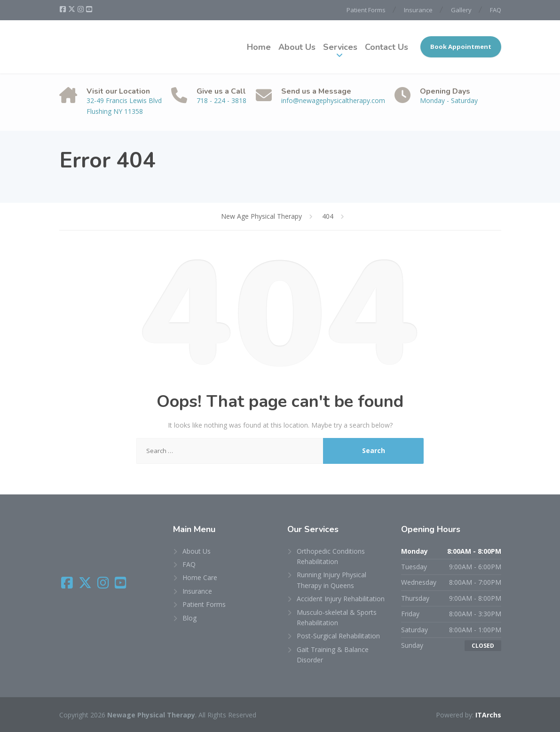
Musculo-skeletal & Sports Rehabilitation (337, 617)
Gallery (461, 10)
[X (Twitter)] (72, 9)
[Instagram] (81, 9)
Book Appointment (461, 47)
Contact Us (386, 47)
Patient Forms (366, 10)
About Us (297, 47)
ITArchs (488, 715)
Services (340, 47)
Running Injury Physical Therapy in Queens (331, 580)
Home (259, 47)
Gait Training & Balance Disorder (333, 655)
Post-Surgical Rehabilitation (338, 636)
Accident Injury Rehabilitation (341, 599)
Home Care (200, 577)
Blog (189, 618)
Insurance (418, 10)
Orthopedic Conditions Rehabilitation (331, 556)
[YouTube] (89, 9)
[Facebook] (63, 9)
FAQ (496, 10)
